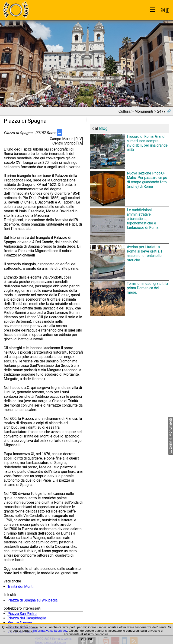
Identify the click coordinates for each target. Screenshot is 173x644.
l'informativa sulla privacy (50, 631)
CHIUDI (86, 639)
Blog (103, 128)
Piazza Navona (20, 623)
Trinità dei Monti (20, 586)
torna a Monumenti (170, 436)
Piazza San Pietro (22, 614)
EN (163, 10)
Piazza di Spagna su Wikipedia (32, 600)
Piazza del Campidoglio (27, 618)
